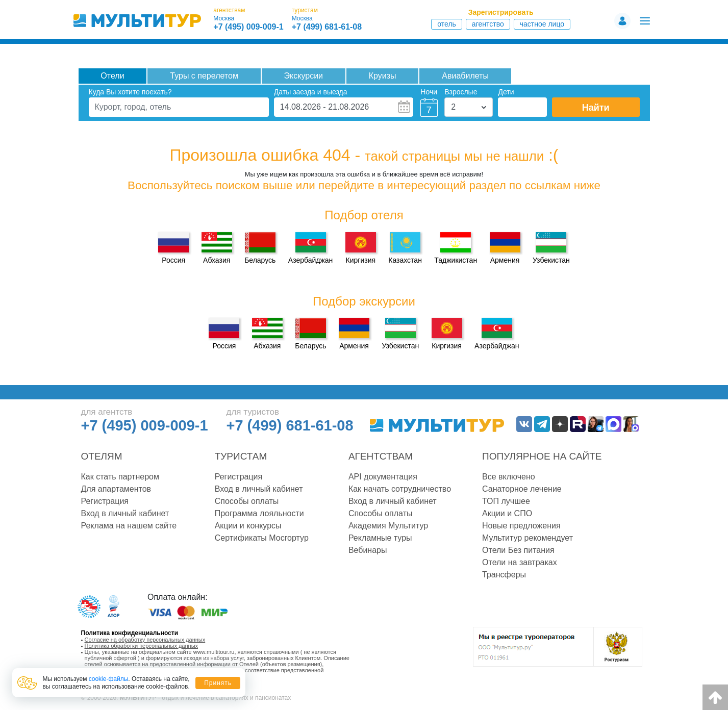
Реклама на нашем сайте (129, 526)
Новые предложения (521, 526)
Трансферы (504, 575)
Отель (447, 24)
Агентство (488, 24)
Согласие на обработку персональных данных (145, 640)
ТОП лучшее (506, 501)
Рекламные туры (380, 538)
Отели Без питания (518, 550)
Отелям (102, 456)
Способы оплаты (247, 501)
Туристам (241, 456)
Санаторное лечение (522, 489)
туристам (305, 10)
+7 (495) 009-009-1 (248, 27)
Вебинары (368, 550)
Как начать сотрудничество (400, 489)
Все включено (509, 477)
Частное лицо (542, 24)
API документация (383, 477)
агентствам (229, 10)
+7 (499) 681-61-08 (327, 27)
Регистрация (105, 501)
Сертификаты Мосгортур (262, 538)
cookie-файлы (109, 679)
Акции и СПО (507, 513)
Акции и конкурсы (248, 526)
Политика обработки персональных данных (142, 646)
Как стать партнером (120, 477)
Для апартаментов (116, 489)
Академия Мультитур (388, 526)
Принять (218, 683)
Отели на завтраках (520, 562)
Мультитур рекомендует (528, 538)
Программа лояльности (259, 513)
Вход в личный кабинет (125, 513)
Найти (596, 108)
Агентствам (381, 456)
